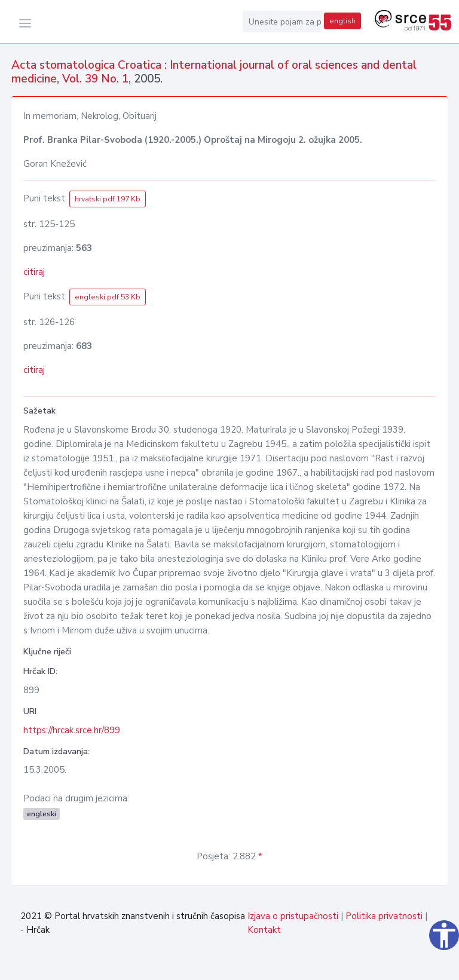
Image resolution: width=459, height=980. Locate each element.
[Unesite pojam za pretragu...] (282, 22)
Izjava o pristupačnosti (293, 916)
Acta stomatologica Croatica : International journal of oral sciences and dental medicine (214, 72)
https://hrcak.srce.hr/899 (72, 730)
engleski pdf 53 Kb (108, 297)
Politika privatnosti (384, 916)
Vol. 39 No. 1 (95, 79)
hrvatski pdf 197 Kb (108, 199)
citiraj (34, 272)
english (342, 21)
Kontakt (264, 930)
